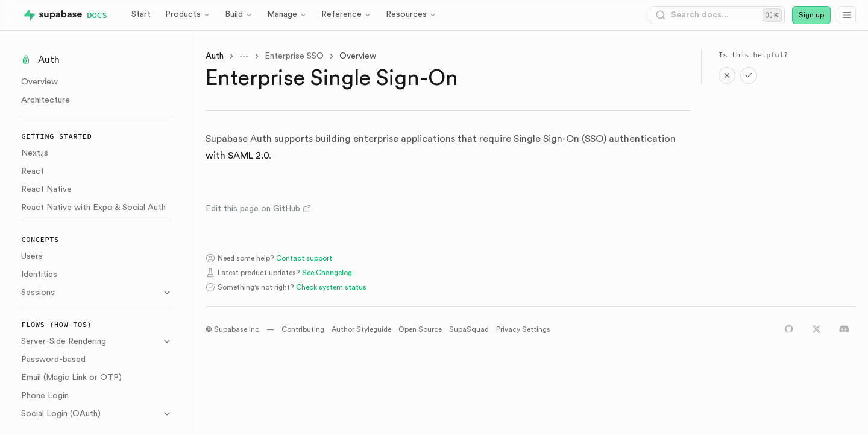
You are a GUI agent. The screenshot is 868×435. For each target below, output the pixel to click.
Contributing (305, 329)
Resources (411, 14)
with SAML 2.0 (240, 156)
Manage (287, 14)
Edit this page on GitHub (261, 209)
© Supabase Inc (235, 329)
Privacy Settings (526, 329)
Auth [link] (217, 56)
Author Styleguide (364, 329)
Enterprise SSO (297, 56)
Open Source (423, 329)
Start (141, 14)
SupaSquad (471, 329)
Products (188, 14)
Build (239, 14)
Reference (346, 14)
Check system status (334, 287)
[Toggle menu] (247, 56)
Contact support (307, 258)
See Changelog (329, 273)
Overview (42, 82)
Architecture (49, 100)
